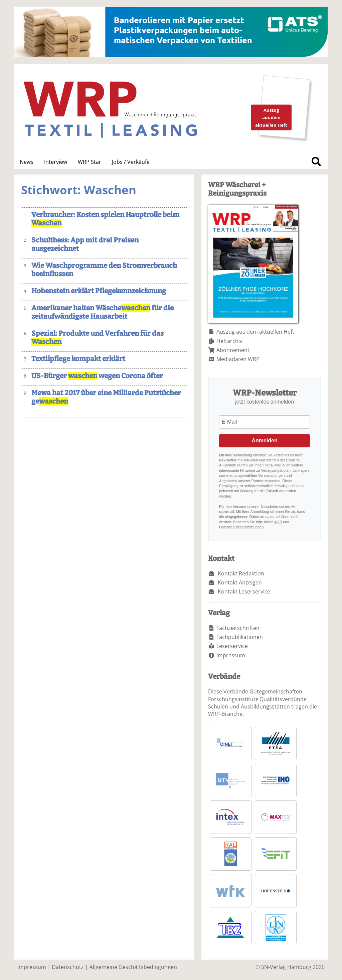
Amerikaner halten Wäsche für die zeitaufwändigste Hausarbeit (103, 312)
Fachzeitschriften (238, 628)
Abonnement (233, 350)
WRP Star (90, 162)
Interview (56, 162)
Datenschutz (68, 967)
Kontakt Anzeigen (240, 582)
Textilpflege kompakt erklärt (78, 359)
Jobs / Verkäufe (131, 162)
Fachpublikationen (240, 637)
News (27, 162)
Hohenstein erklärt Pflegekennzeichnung (99, 291)
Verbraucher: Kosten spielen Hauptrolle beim (105, 219)
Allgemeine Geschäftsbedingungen (133, 967)
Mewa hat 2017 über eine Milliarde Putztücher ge (106, 397)
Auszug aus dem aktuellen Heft (255, 332)
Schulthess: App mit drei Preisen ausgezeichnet (85, 244)
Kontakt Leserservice (244, 591)
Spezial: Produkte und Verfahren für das (98, 338)
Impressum (231, 655)
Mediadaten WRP (238, 359)
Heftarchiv (229, 341)
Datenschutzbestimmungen (241, 527)
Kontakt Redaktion (241, 573)
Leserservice (232, 646)
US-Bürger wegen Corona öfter (97, 376)
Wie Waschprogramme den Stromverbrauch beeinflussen (104, 270)
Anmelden (264, 441)
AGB (278, 522)
